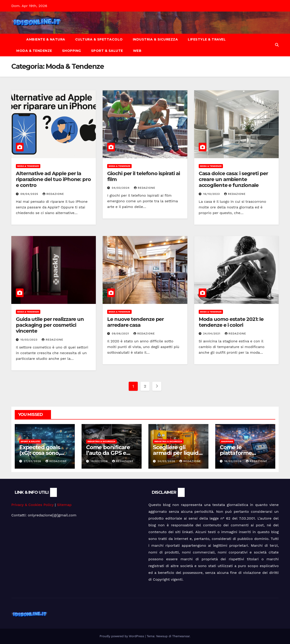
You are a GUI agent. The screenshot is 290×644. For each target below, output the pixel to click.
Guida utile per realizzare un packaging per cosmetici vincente (50, 325)
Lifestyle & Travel (207, 39)
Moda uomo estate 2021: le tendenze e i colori (231, 322)
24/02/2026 (167, 461)
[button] (277, 45)
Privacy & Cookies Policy (33, 505)
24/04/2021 (212, 334)
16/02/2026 (233, 461)
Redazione (53, 194)
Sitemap (64, 505)
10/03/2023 (30, 340)
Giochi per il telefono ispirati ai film (144, 176)
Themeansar (181, 636)
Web (137, 51)
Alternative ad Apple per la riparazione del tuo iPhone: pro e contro (53, 179)
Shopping (72, 51)
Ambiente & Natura (46, 39)
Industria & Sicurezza (155, 39)
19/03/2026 (100, 461)
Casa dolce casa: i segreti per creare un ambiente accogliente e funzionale (233, 179)
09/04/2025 (30, 194)
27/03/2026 (33, 461)
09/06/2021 (121, 334)
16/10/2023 (212, 194)
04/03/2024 (121, 188)
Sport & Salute (107, 51)
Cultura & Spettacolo (99, 39)
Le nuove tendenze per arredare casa (135, 322)
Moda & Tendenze (34, 51)
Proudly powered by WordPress (122, 636)
